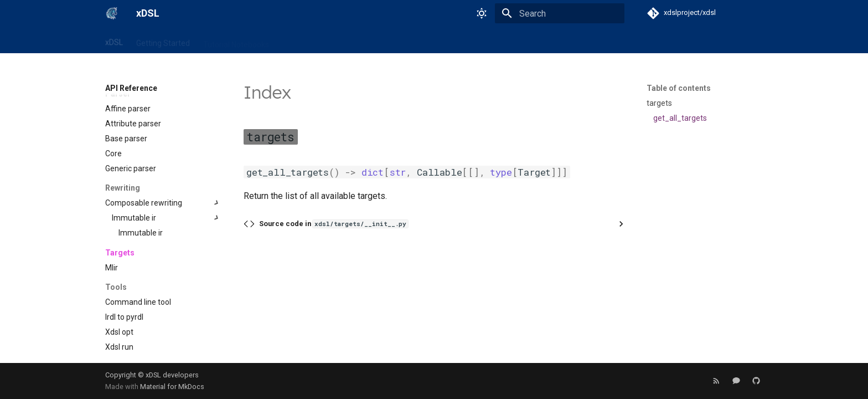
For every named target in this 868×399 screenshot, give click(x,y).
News (407, 40)
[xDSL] (112, 13)
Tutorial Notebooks (236, 40)
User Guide (365, 40)
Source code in (334, 224)
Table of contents (679, 88)
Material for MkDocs (172, 387)
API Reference (308, 40)
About (478, 40)
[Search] (560, 13)
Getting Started (163, 40)
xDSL (114, 40)
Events (442, 40)
